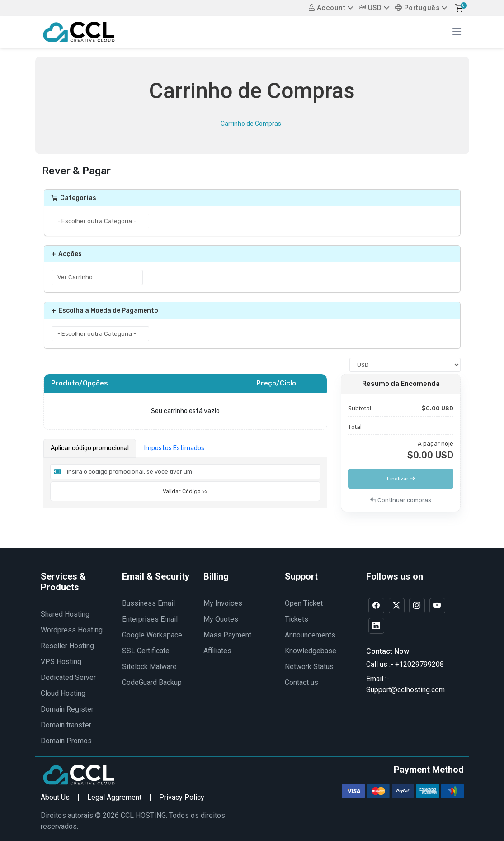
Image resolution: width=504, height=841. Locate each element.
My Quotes (221, 619)
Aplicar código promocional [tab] (90, 448)
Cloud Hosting (63, 693)
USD (370, 8)
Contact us (301, 682)
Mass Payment (227, 635)
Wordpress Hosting (72, 630)
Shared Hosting (65, 614)
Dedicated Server (68, 677)
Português (417, 8)
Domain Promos (66, 741)
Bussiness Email (148, 603)
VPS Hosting (61, 662)
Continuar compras (401, 500)
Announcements (310, 635)
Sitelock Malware (149, 667)
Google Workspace (152, 635)
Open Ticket (304, 603)
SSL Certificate (146, 651)
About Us (55, 797)
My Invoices (223, 603)
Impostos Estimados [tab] (174, 448)
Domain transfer (66, 725)
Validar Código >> (185, 491)
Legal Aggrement (114, 797)
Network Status (309, 667)
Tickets (297, 619)
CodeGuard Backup (152, 682)
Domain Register (67, 709)
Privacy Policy (182, 797)
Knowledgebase (311, 651)
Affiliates (217, 651)
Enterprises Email (150, 619)
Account (327, 8)
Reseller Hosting (67, 646)
